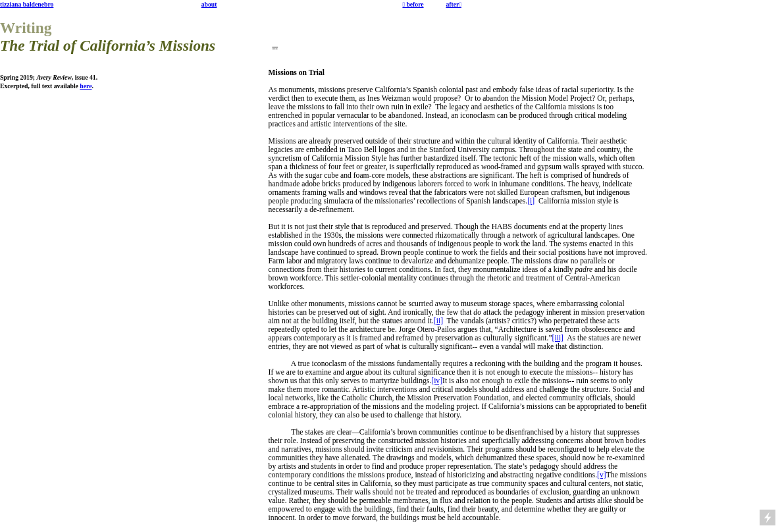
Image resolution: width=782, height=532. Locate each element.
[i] (531, 201)
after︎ (453, 4)
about (209, 4)
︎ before (413, 4)
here (86, 86)
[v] (602, 475)
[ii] (438, 321)
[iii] (558, 338)
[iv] (437, 381)
